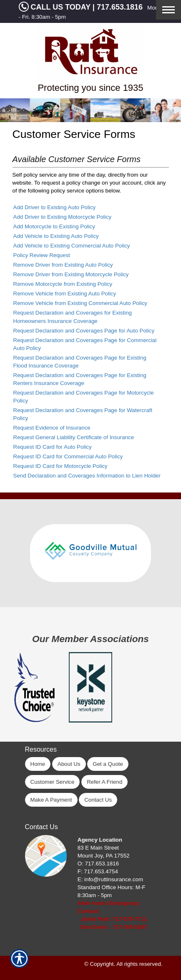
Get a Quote (108, 764)
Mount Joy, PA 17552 (104, 856)
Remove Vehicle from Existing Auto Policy (65, 294)
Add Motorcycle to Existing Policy (54, 226)
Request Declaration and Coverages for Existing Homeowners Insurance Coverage (73, 317)
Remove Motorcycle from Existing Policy (63, 284)
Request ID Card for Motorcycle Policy (60, 466)
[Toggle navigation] (168, 10)
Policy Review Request (42, 255)
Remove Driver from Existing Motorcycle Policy (71, 274)
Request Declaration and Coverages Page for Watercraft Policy (83, 414)
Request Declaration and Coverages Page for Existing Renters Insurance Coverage (80, 379)
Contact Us (98, 800)
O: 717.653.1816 (98, 864)
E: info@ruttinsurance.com (110, 879)
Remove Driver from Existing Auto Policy (63, 265)
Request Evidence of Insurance (52, 428)
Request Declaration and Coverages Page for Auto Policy (84, 331)
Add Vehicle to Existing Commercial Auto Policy (72, 246)
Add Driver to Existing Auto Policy (55, 207)
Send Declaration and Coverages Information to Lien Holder (87, 476)
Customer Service (53, 782)
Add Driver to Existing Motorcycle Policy (63, 217)
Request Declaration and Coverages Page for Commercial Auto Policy (85, 344)
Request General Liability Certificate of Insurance (74, 437)
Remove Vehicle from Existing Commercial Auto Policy (80, 303)
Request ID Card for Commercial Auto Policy (68, 456)
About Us (69, 764)
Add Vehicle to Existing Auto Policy (56, 236)
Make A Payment (51, 800)
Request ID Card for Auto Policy (53, 447)
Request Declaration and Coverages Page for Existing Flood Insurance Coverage (80, 362)
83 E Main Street (98, 848)
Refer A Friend (104, 782)
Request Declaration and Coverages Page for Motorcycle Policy (84, 397)
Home (38, 764)
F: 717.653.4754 (98, 871)
